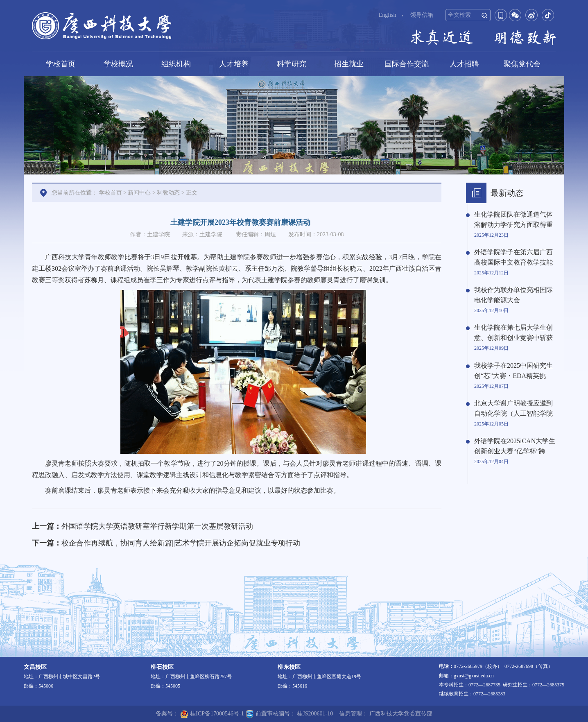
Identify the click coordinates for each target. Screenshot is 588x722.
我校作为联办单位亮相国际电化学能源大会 (513, 295)
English (388, 15)
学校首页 (61, 64)
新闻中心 (139, 193)
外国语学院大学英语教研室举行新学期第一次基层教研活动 (157, 526)
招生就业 (349, 64)
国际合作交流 (407, 64)
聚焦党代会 (522, 64)
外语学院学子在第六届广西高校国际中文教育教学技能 (513, 257)
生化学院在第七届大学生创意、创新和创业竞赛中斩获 (513, 333)
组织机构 (176, 64)
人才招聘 (464, 64)
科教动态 (168, 193)
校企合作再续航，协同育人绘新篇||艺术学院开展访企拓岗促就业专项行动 (181, 543)
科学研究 (292, 64)
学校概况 (118, 64)
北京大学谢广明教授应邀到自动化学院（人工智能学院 (513, 408)
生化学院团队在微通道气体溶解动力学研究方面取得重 (513, 220)
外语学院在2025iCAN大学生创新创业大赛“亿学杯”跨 (515, 446)
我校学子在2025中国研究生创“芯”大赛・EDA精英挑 (513, 371)
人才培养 (234, 64)
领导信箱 (422, 15)
